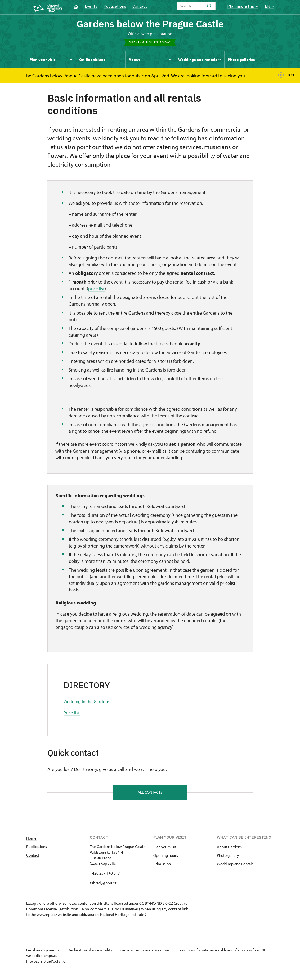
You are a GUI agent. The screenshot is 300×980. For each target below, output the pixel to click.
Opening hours (166, 857)
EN (269, 6)
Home (31, 839)
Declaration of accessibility (91, 951)
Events (91, 6)
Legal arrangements (43, 951)
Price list (72, 713)
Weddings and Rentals (235, 865)
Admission (162, 865)
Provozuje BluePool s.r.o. (46, 962)
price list (96, 290)
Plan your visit (165, 848)
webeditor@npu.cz (57, 957)
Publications (115, 6)
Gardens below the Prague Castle (150, 24)
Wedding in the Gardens (88, 702)
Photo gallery (228, 857)
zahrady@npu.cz (103, 884)
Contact (140, 6)
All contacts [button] (150, 793)
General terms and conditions (147, 951)
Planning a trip (243, 6)
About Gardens (229, 848)
